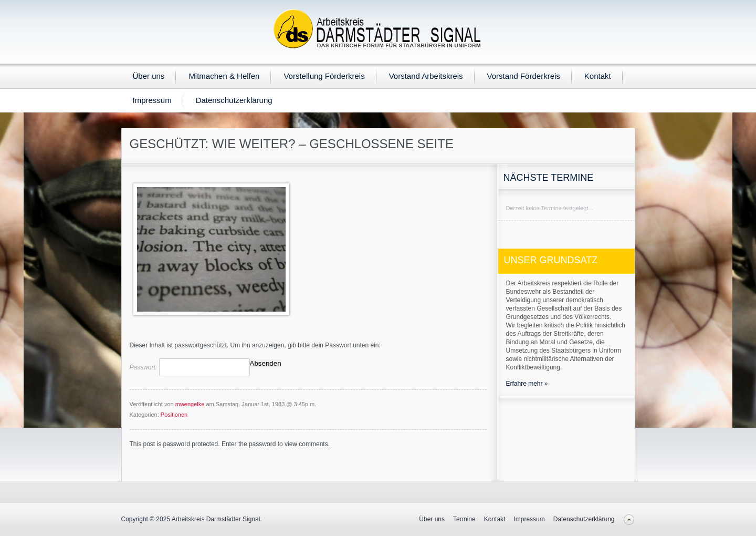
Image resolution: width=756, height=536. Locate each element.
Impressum (152, 100)
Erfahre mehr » (527, 384)
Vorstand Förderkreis (524, 76)
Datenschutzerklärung (234, 100)
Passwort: (190, 367)
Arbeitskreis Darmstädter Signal (216, 519)
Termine (464, 519)
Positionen (174, 415)
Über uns (149, 76)
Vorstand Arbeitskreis (426, 76)
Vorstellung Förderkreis (324, 76)
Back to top (629, 519)
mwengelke (190, 404)
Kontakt (598, 76)
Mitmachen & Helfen (224, 76)
